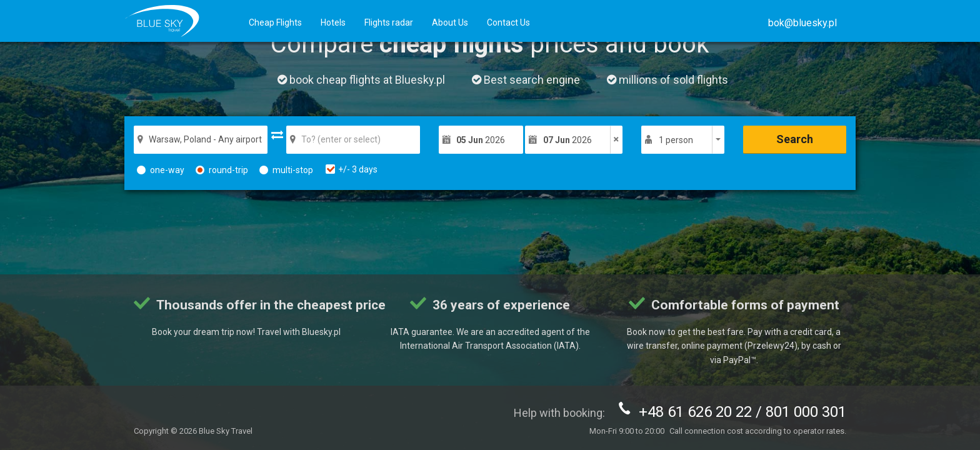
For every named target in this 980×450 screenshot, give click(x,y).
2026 (481, 140)
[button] (802, 23)
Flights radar (389, 22)
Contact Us (508, 22)
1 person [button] (676, 140)
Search (795, 139)
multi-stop (286, 170)
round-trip (222, 170)
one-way (161, 170)
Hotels (333, 22)
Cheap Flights (275, 22)
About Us (450, 22)
